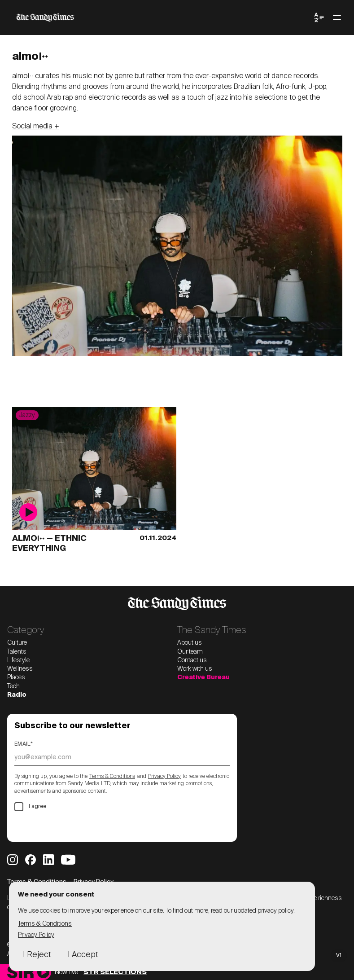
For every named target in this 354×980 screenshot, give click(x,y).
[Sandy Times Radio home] (20, 972)
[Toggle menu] (337, 18)
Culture (17, 643)
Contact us (192, 660)
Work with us (195, 669)
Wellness (20, 669)
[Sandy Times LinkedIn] (48, 860)
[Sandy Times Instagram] (13, 860)
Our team (190, 652)
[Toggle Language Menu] (319, 18)
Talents (17, 652)
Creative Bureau (203, 677)
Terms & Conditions (112, 777)
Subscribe (42, 826)
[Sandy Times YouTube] (68, 860)
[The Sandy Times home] (163, 18)
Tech (13, 686)
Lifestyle (18, 660)
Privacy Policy (164, 777)
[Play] (43, 972)
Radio (17, 695)
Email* (24, 744)
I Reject (37, 955)
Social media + (36, 127)
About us (190, 643)
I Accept (83, 955)
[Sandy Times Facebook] (31, 860)
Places (16, 677)
